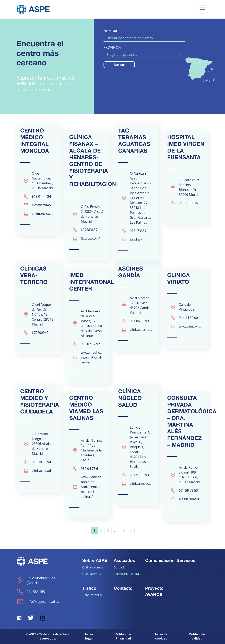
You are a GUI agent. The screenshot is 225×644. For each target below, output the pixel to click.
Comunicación (160, 560)
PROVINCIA (112, 47)
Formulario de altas (127, 574)
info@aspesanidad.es (38, 602)
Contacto (123, 588)
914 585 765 (31, 592)
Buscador (120, 567)
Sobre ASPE (95, 560)
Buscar (119, 65)
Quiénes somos (93, 567)
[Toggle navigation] (202, 9)
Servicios (186, 560)
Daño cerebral (92, 595)
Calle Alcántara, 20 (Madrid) (36, 580)
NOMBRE (111, 31)
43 (123, 530)
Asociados (124, 560)
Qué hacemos (92, 574)
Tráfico (89, 588)
